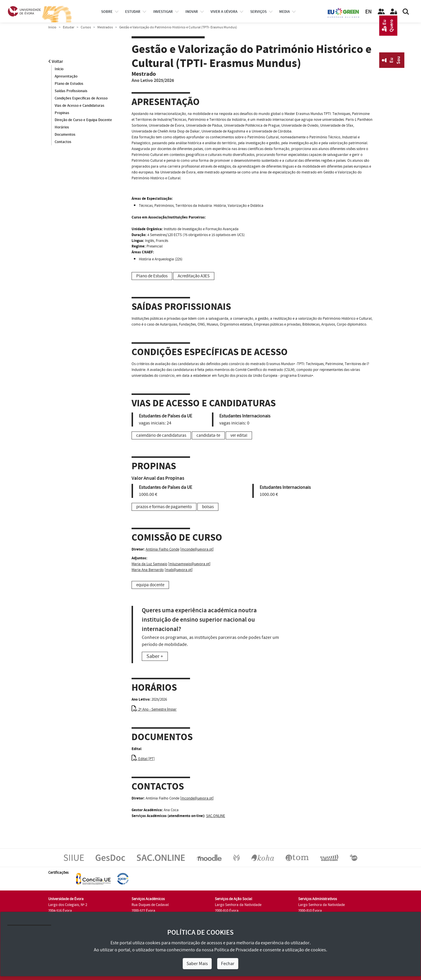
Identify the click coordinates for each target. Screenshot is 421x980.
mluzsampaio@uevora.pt (189, 564)
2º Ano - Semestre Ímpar (154, 709)
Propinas (62, 113)
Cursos (86, 27)
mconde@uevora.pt (197, 549)
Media (284, 12)
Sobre (107, 12)
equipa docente (150, 585)
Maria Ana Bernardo (148, 570)
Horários (62, 128)
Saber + (155, 656)
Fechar (228, 964)
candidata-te (208, 435)
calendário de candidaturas (161, 435)
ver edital (239, 435)
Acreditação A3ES (194, 276)
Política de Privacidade (237, 950)
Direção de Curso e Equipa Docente (83, 120)
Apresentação (66, 76)
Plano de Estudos (69, 84)
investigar (163, 12)
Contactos (63, 142)
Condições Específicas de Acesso (81, 98)
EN (368, 12)
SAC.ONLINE (216, 816)
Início (52, 27)
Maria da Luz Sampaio (149, 564)
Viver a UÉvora (224, 12)
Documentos (65, 135)
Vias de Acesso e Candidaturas (80, 106)
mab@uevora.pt (179, 570)
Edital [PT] (143, 759)
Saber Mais (197, 964)
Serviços (258, 12)
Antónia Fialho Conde (162, 549)
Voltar (56, 62)
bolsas (208, 507)
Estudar (69, 27)
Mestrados (105, 27)
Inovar (192, 12)
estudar (133, 12)
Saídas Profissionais (71, 91)
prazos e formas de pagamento (164, 507)
